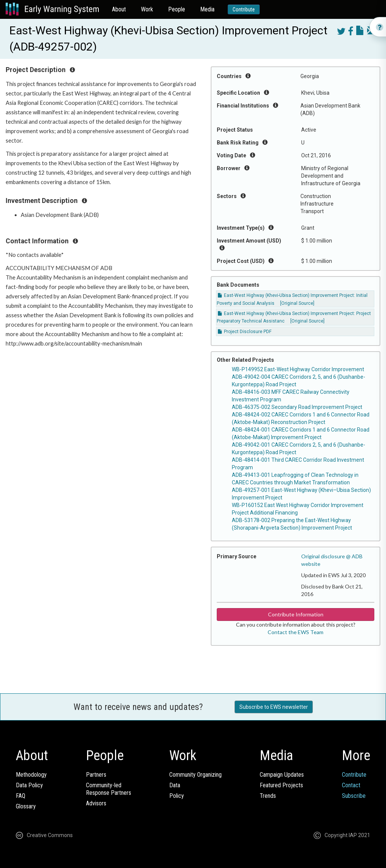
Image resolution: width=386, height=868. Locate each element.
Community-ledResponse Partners (109, 789)
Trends (268, 796)
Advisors (96, 803)
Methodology (31, 775)
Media (207, 9)
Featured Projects (281, 785)
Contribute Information (296, 614)
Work (147, 9)
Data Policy (29, 785)
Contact (351, 785)
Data (175, 785)
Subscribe (354, 796)
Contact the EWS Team (296, 632)
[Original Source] (297, 303)
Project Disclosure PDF (245, 332)
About (119, 9)
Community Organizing (195, 775)
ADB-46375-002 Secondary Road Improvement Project (297, 407)
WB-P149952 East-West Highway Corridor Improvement (298, 369)
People (177, 9)
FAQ (21, 796)
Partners (96, 775)
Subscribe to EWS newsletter (274, 707)
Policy (177, 796)
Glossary (26, 806)
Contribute (244, 9)
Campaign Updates (282, 775)
